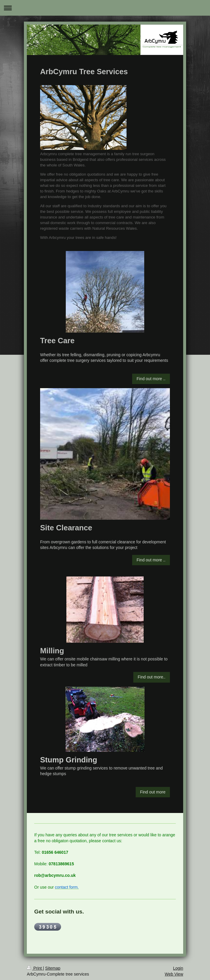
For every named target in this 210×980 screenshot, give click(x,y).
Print (35, 968)
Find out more (153, 792)
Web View (174, 974)
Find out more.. (152, 677)
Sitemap (53, 968)
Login (178, 968)
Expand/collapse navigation (105, 8)
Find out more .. (151, 379)
